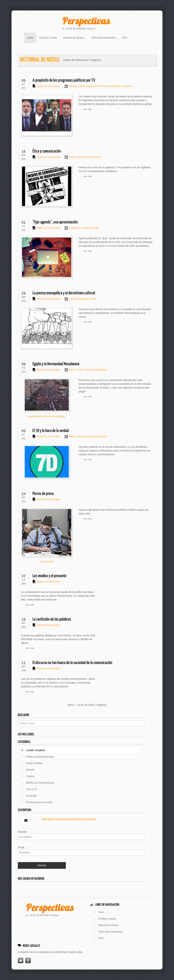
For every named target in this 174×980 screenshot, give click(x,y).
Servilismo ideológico (79, 299)
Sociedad (31, 796)
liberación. (102, 436)
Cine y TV (31, 789)
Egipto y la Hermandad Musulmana (56, 364)
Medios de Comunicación (49, 86)
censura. (98, 157)
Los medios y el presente (49, 576)
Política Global (34, 763)
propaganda (115, 86)
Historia (30, 770)
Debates (73, 86)
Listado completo (36, 750)
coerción (89, 157)
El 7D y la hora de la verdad (51, 431)
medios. (93, 299)
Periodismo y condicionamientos (84, 228)
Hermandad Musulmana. (96, 370)
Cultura (30, 776)
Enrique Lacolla (48, 38)
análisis (81, 86)
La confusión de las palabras (52, 619)
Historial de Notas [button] (74, 38)
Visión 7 (73, 370)
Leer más (87, 109)
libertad (80, 157)
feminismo (103, 86)
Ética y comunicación (47, 151)
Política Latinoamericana (40, 757)
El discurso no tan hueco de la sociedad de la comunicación (72, 663)
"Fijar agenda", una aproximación (55, 222)
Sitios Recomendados (103, 38)
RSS (125, 38)
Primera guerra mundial (39, 802)
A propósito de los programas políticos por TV (64, 80)
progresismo (92, 86)
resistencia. (127, 86)
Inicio (32, 37)
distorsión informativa (86, 436)
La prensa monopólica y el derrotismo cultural (64, 293)
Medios (72, 157)
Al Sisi (80, 370)
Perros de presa (43, 494)
